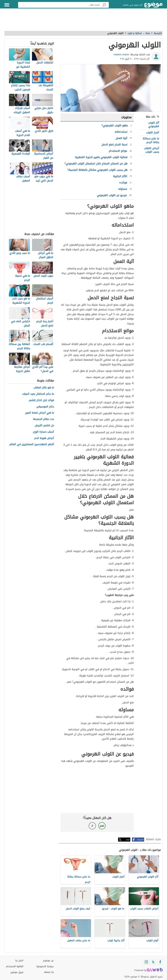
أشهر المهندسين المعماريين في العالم (32, 444)
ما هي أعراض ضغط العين (39, 413)
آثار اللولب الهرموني (154, 125)
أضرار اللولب (153, 132)
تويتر (128, 840)
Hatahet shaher (121, 55)
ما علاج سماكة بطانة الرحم (151, 140)
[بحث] (104, 5)
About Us (49, 972)
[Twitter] (153, 962)
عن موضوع (48, 961)
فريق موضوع (17, 972)
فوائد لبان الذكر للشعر (41, 400)
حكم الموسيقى (45, 407)
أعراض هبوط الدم (44, 438)
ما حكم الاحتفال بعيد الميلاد (38, 394)
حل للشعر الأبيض (44, 426)
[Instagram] (146, 962)
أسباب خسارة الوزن (43, 432)
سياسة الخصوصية (45, 966)
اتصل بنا (19, 961)
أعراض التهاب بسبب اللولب (152, 150)
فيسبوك (140, 840)
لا (92, 826)
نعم (102, 826)
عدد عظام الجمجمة (43, 419)
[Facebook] (160, 962)
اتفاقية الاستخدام (15, 966)
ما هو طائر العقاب (44, 388)
